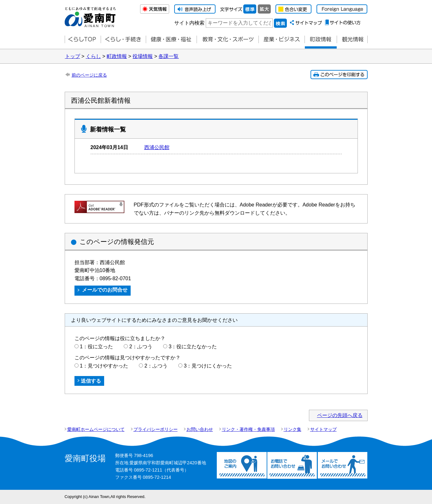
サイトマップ (323, 429)
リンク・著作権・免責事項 (248, 429)
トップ (73, 56)
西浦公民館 (157, 147)
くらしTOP (83, 40)
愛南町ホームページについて (96, 429)
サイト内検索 (189, 23)
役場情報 (143, 56)
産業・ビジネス (281, 40)
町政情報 (321, 40)
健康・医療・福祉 (171, 40)
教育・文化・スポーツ (228, 40)
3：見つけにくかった (208, 366)
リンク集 (293, 429)
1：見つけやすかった (104, 366)
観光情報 (352, 40)
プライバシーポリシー (156, 429)
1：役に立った (96, 347)
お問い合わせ (200, 429)
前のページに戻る (89, 75)
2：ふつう (141, 347)
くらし (93, 56)
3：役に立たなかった (193, 347)
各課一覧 (169, 56)
